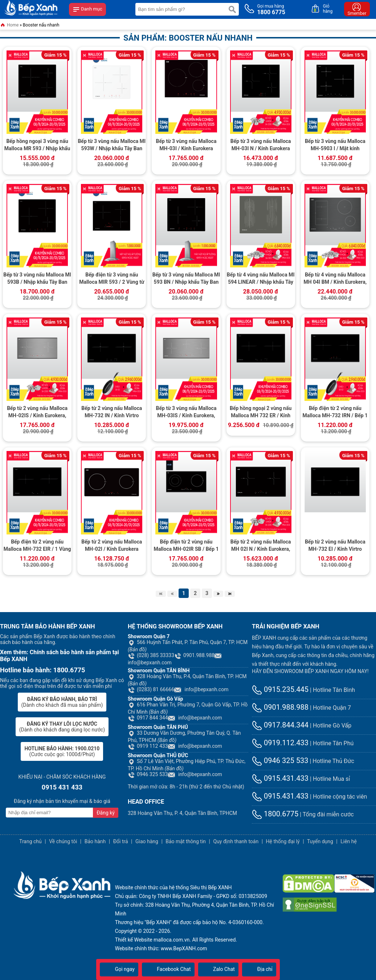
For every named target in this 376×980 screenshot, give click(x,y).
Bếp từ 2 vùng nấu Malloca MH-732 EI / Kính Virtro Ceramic (335, 546)
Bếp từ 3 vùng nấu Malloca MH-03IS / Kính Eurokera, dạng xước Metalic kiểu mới (186, 413)
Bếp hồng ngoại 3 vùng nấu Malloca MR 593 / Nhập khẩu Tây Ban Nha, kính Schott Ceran (37, 145)
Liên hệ (349, 841)
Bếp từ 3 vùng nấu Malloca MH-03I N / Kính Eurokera (261, 145)
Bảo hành (95, 841)
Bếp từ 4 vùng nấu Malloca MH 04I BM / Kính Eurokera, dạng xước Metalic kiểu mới (335, 279)
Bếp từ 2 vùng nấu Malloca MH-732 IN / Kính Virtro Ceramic (112, 413)
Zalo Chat (218, 969)
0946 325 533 (148, 774)
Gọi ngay (119, 969)
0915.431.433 (280, 778)
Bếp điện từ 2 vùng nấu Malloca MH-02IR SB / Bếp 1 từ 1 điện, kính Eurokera (186, 546)
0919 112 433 (148, 746)
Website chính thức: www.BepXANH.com (161, 948)
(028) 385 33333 (151, 655)
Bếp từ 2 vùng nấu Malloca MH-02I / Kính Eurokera (112, 545)
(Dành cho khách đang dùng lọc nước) (62, 727)
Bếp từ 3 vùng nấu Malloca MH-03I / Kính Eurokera (186, 145)
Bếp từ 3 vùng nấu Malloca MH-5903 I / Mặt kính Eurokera (335, 145)
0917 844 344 (148, 718)
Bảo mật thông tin (186, 841)
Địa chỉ (259, 969)
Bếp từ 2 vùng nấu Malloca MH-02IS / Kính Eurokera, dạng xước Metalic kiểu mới (37, 413)
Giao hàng (147, 841)
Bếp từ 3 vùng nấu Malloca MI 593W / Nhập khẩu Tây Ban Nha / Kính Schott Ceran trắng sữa (112, 145)
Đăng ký (106, 813)
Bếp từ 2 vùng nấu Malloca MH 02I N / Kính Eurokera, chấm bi (261, 546)
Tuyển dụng (320, 841)
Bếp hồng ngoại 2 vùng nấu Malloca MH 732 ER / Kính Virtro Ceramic (261, 413)
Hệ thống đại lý (283, 841)
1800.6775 (275, 814)
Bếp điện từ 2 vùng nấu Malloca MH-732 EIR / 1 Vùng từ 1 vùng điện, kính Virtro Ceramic (37, 546)
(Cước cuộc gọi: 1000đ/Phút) (62, 751)
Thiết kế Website (134, 940)
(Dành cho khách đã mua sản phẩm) (62, 702)
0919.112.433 (280, 743)
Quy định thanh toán (236, 841)
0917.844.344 (280, 725)
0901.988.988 (194, 655)
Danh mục (87, 9)
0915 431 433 (62, 787)
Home (9, 26)
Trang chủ (30, 841)
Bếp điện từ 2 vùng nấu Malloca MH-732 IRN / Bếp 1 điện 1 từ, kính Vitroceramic (335, 413)
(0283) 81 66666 (151, 689)
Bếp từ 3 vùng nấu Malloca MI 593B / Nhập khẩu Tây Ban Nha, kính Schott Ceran (37, 279)
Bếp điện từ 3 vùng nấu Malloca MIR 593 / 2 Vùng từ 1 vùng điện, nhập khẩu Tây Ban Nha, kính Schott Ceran (112, 279)
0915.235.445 (280, 689)
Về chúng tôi (63, 841)
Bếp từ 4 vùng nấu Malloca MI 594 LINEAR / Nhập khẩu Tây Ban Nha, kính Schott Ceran (261, 279)
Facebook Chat (168, 969)
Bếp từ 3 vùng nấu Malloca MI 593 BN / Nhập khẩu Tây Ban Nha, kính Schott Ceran (186, 279)
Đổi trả (121, 841)
